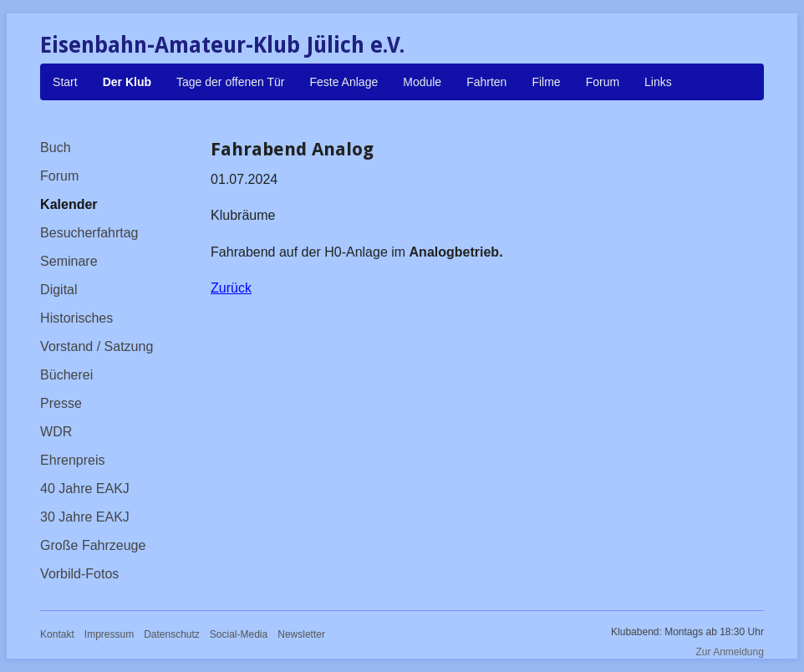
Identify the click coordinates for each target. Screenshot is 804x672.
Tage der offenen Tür (230, 82)
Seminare (69, 261)
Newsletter (301, 634)
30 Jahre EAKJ (85, 517)
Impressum (109, 634)
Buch (55, 148)
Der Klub (127, 82)
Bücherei (66, 375)
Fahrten (486, 82)
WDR (56, 432)
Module (422, 82)
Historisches (76, 318)
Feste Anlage (343, 82)
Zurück (231, 288)
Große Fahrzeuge (93, 545)
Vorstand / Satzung (97, 346)
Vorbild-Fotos (79, 574)
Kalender (69, 204)
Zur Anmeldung (730, 652)
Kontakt (57, 634)
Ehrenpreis (72, 460)
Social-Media (239, 634)
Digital (59, 290)
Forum (603, 82)
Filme (546, 82)
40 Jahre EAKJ (85, 489)
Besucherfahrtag (89, 233)
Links (658, 82)
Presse (61, 403)
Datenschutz (172, 634)
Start (65, 82)
